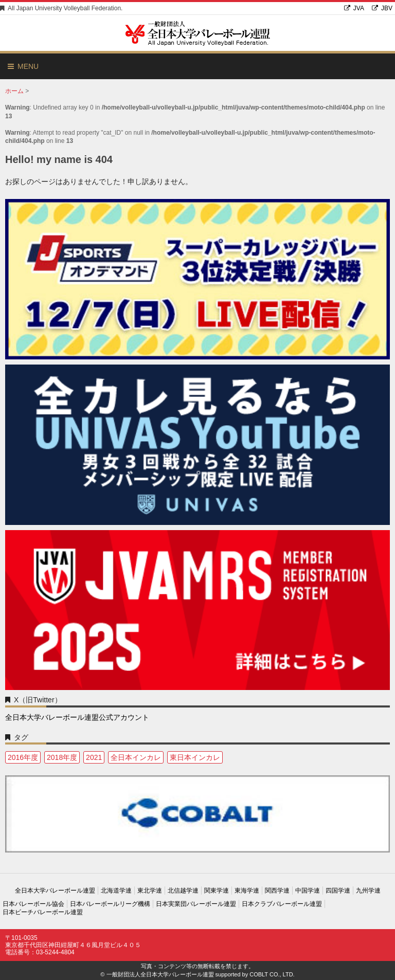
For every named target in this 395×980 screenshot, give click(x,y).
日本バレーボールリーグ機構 (110, 904)
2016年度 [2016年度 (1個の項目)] (23, 757)
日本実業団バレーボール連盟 (196, 904)
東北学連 (150, 891)
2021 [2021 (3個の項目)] (94, 757)
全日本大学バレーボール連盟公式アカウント (77, 717)
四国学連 (338, 891)
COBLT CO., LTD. (272, 974)
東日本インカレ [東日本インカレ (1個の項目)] (195, 757)
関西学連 (277, 891)
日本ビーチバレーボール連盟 (43, 912)
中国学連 (308, 891)
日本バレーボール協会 (33, 904)
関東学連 (217, 891)
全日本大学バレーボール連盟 (55, 891)
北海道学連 (116, 891)
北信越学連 (183, 891)
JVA (354, 8)
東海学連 (247, 891)
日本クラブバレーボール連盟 (282, 904)
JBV (382, 8)
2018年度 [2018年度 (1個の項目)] (62, 757)
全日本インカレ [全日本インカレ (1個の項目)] (136, 757)
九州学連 (368, 891)
